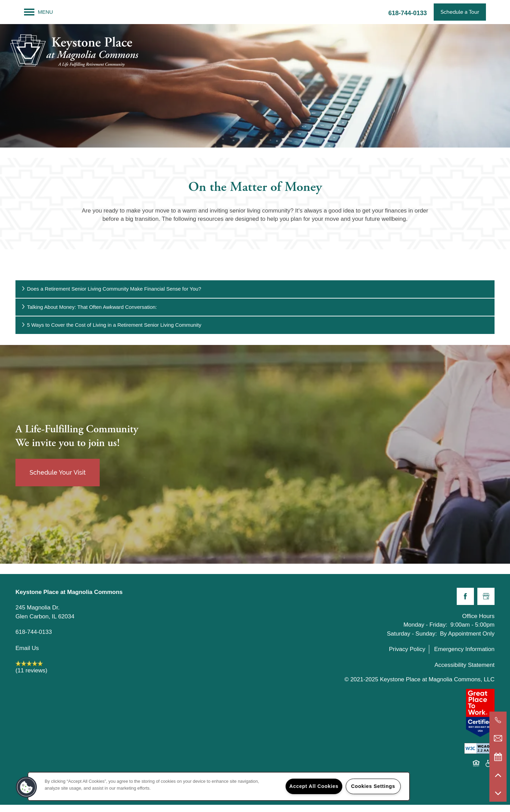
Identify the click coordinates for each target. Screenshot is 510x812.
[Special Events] (498, 757)
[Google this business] (486, 596)
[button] (460, 12)
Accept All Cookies (314, 786)
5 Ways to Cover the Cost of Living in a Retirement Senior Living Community (111, 325)
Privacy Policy (407, 649)
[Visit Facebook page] (465, 596)
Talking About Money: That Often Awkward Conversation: (89, 307)
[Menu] (38, 12)
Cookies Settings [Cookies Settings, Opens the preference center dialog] (373, 786)
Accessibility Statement (464, 665)
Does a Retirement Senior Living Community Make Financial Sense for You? (111, 289)
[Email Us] (498, 738)
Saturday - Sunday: (412, 634)
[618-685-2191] (498, 720)
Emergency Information (464, 649)
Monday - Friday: (425, 625)
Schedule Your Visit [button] (58, 472)
